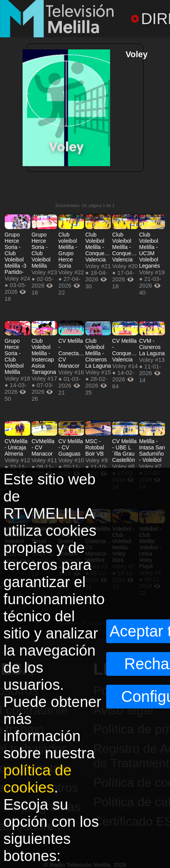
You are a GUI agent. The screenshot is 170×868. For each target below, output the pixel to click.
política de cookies (38, 779)
